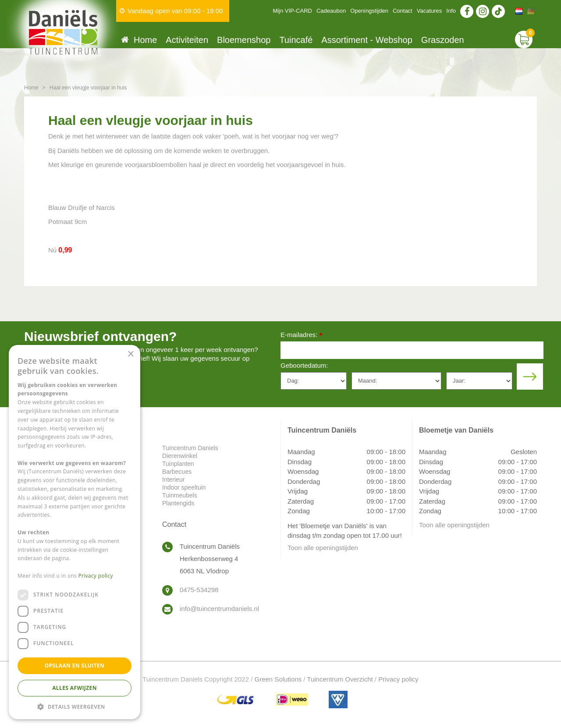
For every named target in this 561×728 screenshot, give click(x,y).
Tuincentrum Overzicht (340, 679)
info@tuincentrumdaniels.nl (219, 609)
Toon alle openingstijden (323, 548)
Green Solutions (278, 679)
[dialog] (75, 532)
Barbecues (177, 472)
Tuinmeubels (180, 495)
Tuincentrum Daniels (190, 448)
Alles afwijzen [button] (75, 688)
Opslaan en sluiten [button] (75, 666)
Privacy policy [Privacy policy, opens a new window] (96, 576)
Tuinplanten (178, 464)
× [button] (130, 354)
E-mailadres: (301, 336)
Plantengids (178, 503)
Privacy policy (398, 679)
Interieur (173, 479)
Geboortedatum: (304, 365)
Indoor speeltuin (184, 487)
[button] (75, 706)
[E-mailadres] (412, 350)
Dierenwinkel (180, 456)
